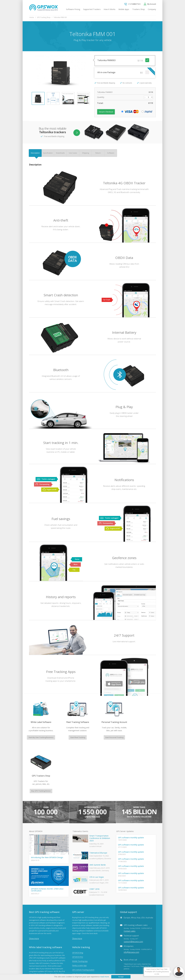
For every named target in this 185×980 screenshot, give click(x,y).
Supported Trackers (92, 9)
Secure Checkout (106, 112)
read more (105, 977)
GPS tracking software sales (138, 879)
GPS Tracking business (81, 929)
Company (152, 9)
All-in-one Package (126, 72)
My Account (152, 4)
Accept (121, 977)
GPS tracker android (80, 933)
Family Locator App (79, 916)
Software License (63, 970)
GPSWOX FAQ (78, 907)
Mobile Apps (124, 9)
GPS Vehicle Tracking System (83, 920)
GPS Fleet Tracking (79, 925)
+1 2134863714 (132, 4)
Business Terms (79, 970)
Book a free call (130, 910)
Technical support (133, 889)
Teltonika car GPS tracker (82, 942)
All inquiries (138, 900)
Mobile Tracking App (80, 912)
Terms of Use (48, 970)
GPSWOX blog (78, 903)
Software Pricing (73, 9)
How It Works (110, 9)
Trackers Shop (139, 9)
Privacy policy (35, 970)
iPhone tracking (78, 937)
